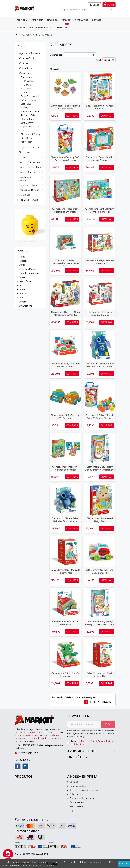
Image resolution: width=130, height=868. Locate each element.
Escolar (66, 20)
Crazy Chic (26, 104)
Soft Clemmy (28, 123)
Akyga (22, 277)
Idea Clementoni (29, 138)
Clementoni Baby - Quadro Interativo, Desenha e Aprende (100, 160)
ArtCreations (26, 306)
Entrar (94, 5)
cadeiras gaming (51, 738)
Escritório (37, 20)
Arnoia (22, 302)
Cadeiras (24, 63)
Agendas (97, 20)
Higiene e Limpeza (29, 147)
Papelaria (22, 20)
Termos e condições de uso (83, 790)
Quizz (24, 130)
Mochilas (52, 20)
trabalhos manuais (29, 735)
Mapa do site (76, 806)
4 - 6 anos (26, 85)
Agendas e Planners (30, 53)
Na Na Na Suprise (30, 111)
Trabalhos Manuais (29, 200)
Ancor (22, 289)
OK (108, 724)
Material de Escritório (30, 167)
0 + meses (26, 77)
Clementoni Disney (31, 134)
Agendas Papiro (27, 269)
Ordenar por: (56, 55)
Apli (21, 298)
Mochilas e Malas (28, 185)
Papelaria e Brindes (29, 190)
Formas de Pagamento (81, 798)
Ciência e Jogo (28, 100)
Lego (22, 157)
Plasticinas (25, 195)
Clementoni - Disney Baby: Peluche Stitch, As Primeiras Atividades (100, 367)
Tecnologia (25, 152)
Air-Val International (29, 273)
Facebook (18, 766)
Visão (98, 60)
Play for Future (28, 119)
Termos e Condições (91, 741)
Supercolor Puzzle (30, 127)
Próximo (108, 702)
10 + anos (26, 92)
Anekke (23, 294)
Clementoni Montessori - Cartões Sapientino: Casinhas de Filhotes (65, 470)
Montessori (26, 142)
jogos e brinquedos (31, 738)
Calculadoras (26, 68)
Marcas (21, 28)
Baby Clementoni (30, 96)
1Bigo (22, 257)
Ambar (23, 285)
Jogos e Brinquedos (40, 28)
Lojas (72, 811)
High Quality (27, 108)
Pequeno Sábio (29, 115)
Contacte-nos (76, 802)
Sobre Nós (75, 794)
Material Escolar (27, 172)
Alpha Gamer (26, 281)
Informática (81, 20)
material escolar (45, 732)
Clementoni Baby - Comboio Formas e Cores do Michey (65, 263)
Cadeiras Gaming (28, 58)
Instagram (25, 766)
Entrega (74, 782)
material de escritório (25, 732)
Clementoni (62, 26)
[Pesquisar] (88, 10)
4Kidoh (23, 261)
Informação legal (78, 786)
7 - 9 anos (26, 89)
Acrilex (22, 265)
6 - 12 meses (27, 81)
